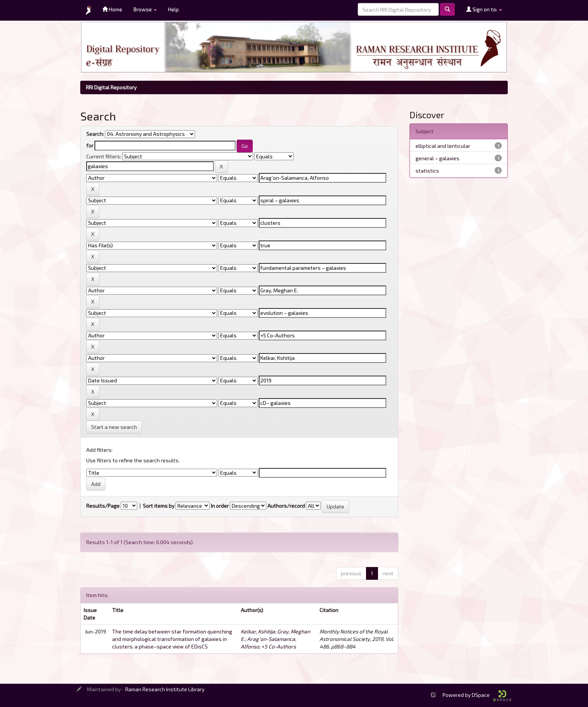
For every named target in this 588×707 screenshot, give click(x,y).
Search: (95, 134)
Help (173, 9)
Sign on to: (484, 9)
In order (220, 506)
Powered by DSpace (477, 695)
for (90, 145)
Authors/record (286, 506)
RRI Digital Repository (111, 87)
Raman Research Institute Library (165, 689)
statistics (427, 171)
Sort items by (159, 506)
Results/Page (103, 506)
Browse (145, 9)
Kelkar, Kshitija (258, 631)
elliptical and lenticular (443, 146)
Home (112, 9)
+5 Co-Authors (279, 646)
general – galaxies (437, 158)
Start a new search (114, 427)
